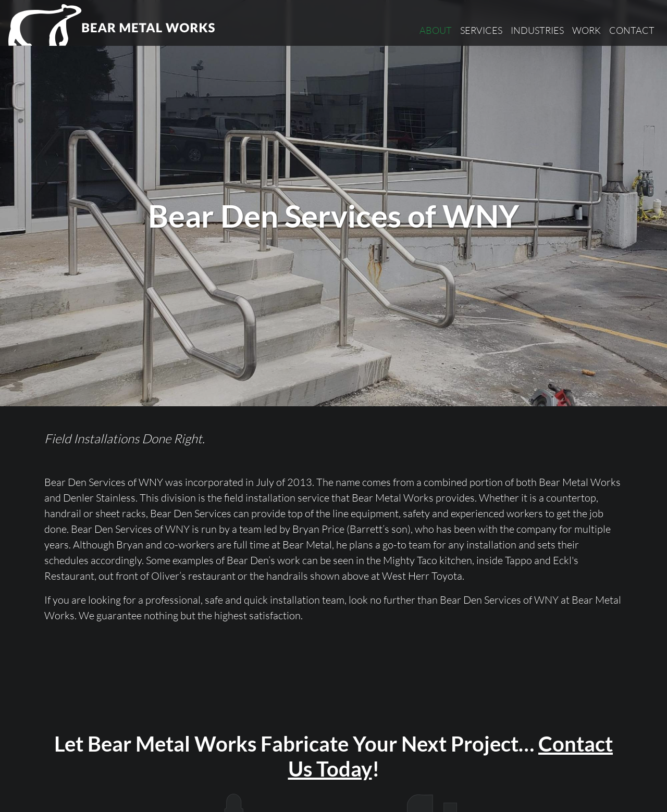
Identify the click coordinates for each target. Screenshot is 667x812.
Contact (632, 30)
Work (586, 30)
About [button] (436, 30)
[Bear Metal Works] (113, 25)
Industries (537, 30)
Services (481, 30)
